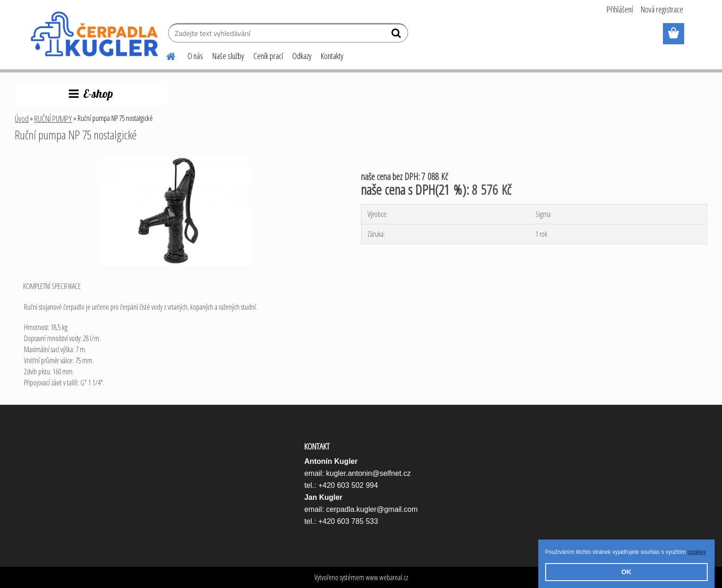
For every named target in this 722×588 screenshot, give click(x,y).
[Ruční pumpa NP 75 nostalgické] (176, 160)
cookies (697, 552)
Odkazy (302, 56)
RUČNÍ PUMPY (53, 119)
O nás (195, 56)
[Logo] (94, 34)
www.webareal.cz (387, 577)
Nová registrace (662, 9)
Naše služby (228, 56)
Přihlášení (620, 9)
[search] (397, 35)
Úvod (22, 119)
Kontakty (332, 56)
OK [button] (626, 572)
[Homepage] (165, 55)
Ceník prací (268, 56)
